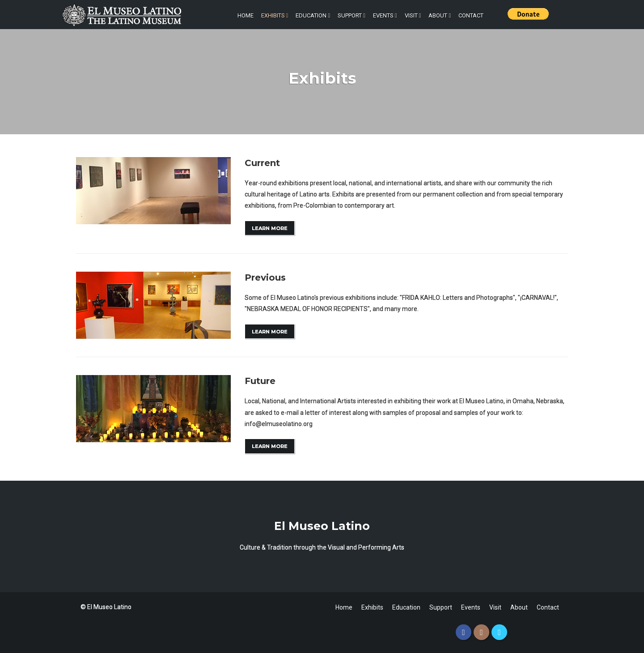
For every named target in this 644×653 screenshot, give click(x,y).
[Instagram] (481, 632)
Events (385, 15)
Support (352, 15)
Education (313, 15)
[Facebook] (464, 632)
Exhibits (275, 15)
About (440, 15)
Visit (413, 15)
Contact (471, 15)
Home (246, 15)
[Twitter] (499, 632)
